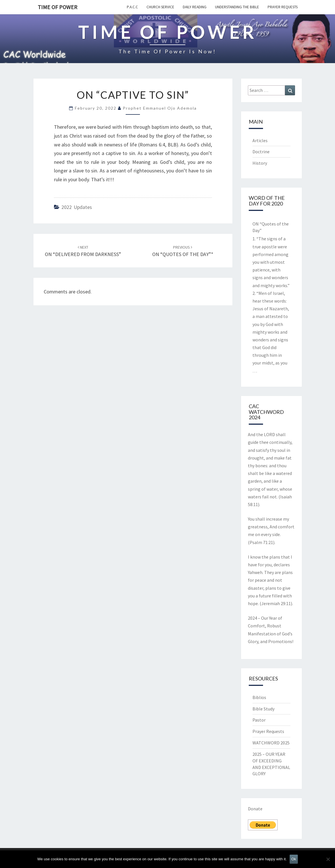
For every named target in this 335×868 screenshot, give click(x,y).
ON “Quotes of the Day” (271, 227)
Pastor (259, 720)
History (260, 163)
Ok (294, 859)
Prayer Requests (283, 7)
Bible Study (263, 709)
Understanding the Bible (237, 7)
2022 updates (77, 207)
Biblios (259, 697)
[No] (328, 859)
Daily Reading (195, 7)
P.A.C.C (132, 7)
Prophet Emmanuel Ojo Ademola (160, 108)
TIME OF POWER (58, 7)
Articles (260, 140)
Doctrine (261, 152)
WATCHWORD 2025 (271, 743)
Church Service (160, 7)
